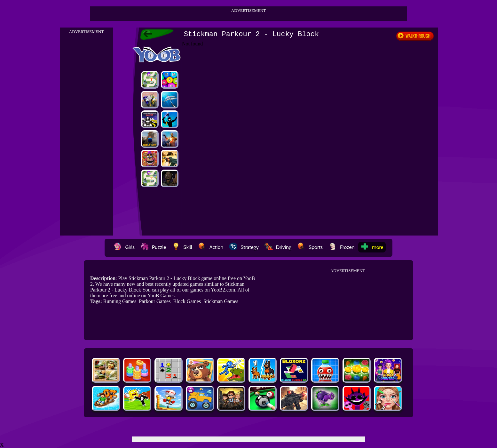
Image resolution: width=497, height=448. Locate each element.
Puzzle (153, 247)
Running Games (120, 301)
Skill (182, 247)
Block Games (187, 301)
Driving (278, 247)
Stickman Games (221, 301)
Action (211, 247)
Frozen (342, 247)
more (372, 247)
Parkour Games (155, 301)
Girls (124, 247)
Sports (310, 247)
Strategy (244, 247)
